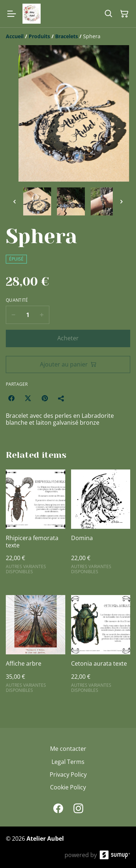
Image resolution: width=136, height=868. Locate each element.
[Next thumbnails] (121, 201)
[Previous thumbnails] (15, 201)
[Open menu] (12, 14)
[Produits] (39, 36)
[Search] (108, 14)
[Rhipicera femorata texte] (36, 525)
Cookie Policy (68, 787)
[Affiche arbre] (36, 647)
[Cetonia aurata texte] (101, 647)
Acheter (68, 338)
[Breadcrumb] (68, 36)
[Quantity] (28, 315)
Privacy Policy (68, 774)
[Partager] (61, 398)
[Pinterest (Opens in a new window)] (45, 398)
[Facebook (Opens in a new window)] (11, 398)
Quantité (17, 300)
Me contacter (68, 749)
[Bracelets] (67, 36)
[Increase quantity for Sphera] (42, 315)
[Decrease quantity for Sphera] (13, 315)
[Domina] (101, 525)
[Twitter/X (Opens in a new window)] (28, 398)
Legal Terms (68, 762)
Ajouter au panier (68, 364)
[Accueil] (15, 36)
